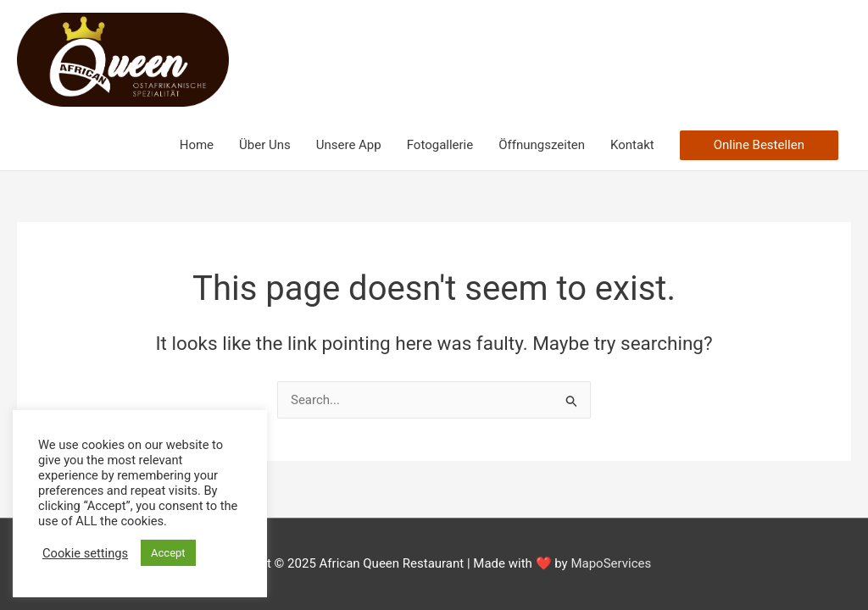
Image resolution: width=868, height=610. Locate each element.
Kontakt (632, 145)
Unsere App (349, 145)
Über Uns (265, 145)
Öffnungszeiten (542, 145)
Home (197, 145)
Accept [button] (168, 553)
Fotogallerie (440, 145)
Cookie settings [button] (85, 553)
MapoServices (611, 563)
